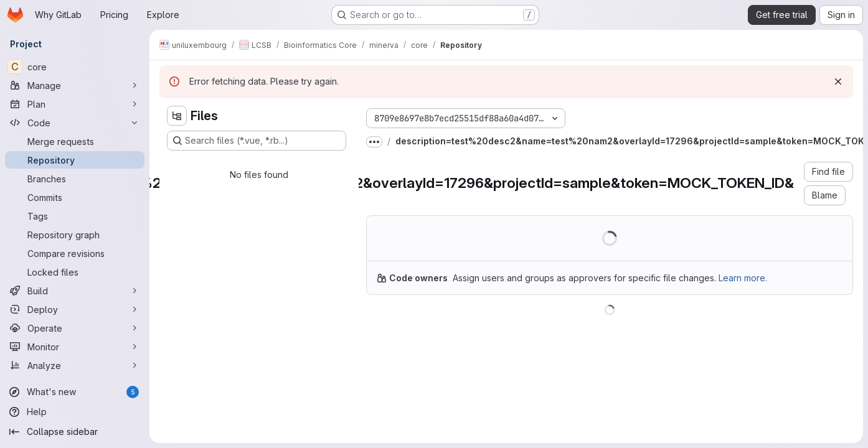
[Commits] (75, 197)
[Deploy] (75, 309)
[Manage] (75, 85)
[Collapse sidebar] (75, 432)
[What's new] (75, 392)
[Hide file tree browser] (177, 116)
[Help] (75, 412)
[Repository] (75, 160)
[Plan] (75, 104)
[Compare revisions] (75, 253)
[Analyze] (75, 365)
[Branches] (75, 179)
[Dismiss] (838, 82)
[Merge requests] (75, 141)
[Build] (75, 291)
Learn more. (743, 278)
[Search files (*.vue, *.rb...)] (257, 141)
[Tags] (75, 216)
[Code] (75, 123)
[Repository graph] (75, 235)
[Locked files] (75, 272)
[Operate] (75, 328)
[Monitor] (75, 347)
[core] (75, 67)
